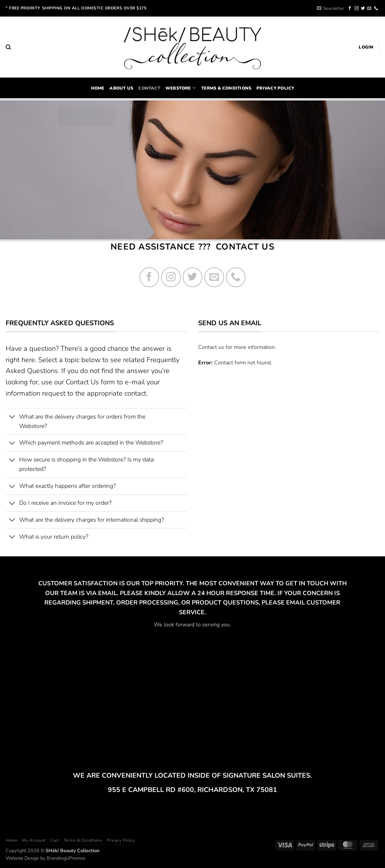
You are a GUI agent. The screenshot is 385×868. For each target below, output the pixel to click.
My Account (34, 840)
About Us (121, 88)
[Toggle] (12, 417)
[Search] (8, 47)
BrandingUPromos (66, 858)
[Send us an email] (369, 8)
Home (11, 840)
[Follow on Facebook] (350, 8)
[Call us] (376, 8)
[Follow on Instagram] (357, 8)
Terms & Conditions (226, 88)
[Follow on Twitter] (363, 8)
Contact (149, 88)
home (98, 88)
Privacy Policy (275, 88)
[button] (330, 8)
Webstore (181, 88)
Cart (55, 840)
